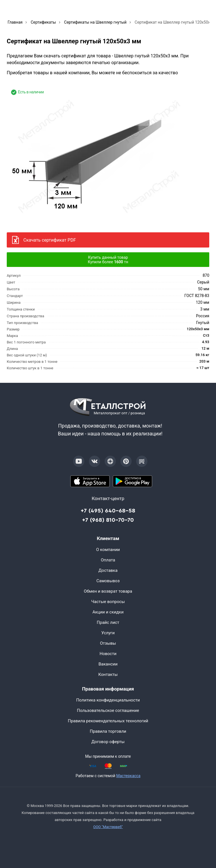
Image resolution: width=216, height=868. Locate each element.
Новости (108, 654)
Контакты (108, 674)
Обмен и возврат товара (108, 591)
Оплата (108, 560)
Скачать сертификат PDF (50, 240)
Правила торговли (108, 731)
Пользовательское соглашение (108, 710)
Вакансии (108, 664)
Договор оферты (108, 742)
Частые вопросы (108, 602)
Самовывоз (108, 581)
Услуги (108, 633)
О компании (108, 550)
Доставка (108, 570)
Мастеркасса (128, 776)
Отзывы (108, 643)
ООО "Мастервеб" (108, 827)
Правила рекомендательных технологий (108, 721)
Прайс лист (108, 622)
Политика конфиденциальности (108, 700)
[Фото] (100, 155)
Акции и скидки (108, 612)
